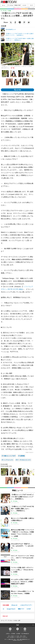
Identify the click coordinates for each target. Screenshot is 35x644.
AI (3, 609)
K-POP (29, 609)
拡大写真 (19, 90)
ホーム (4, 5)
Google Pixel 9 (11, 609)
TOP (17, 625)
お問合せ (8, 634)
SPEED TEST (17, 5)
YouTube (25, 631)
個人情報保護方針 (25, 634)
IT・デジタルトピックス (24, 460)
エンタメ (24, 5)
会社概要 (18, 634)
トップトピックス (8, 460)
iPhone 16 (14, 605)
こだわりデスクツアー (26, 605)
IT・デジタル (10, 5)
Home (10, 631)
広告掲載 (13, 634)
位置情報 (22, 456)
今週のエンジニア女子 (9, 456)
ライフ (31, 5)
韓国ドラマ (21, 609)
